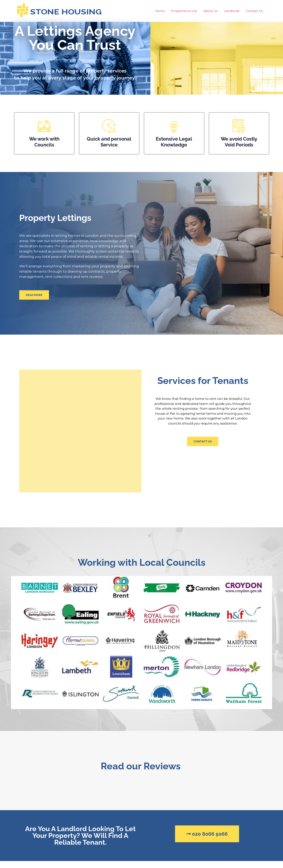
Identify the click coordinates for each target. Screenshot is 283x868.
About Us (211, 11)
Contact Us (254, 11)
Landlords (232, 11)
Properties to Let (184, 11)
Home (160, 11)
